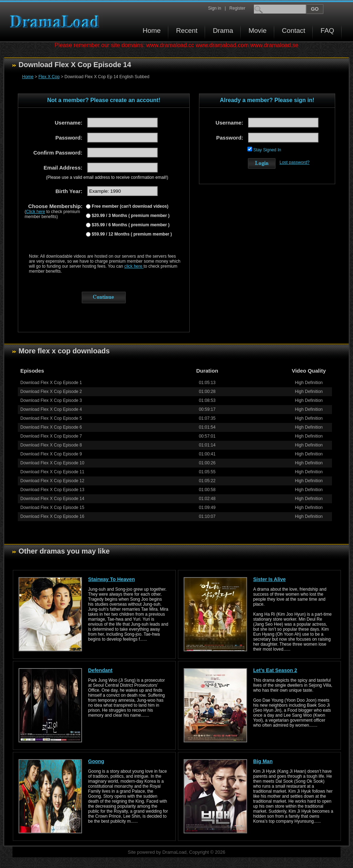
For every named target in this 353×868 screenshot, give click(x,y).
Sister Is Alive (269, 579)
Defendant (100, 670)
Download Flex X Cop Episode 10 (52, 463)
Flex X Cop (49, 77)
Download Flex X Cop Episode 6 (51, 427)
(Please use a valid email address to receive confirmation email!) (107, 177)
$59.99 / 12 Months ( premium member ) (131, 234)
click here (134, 266)
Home (152, 31)
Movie (258, 31)
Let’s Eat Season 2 (275, 670)
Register (237, 8)
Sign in (214, 8)
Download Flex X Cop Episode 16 (52, 516)
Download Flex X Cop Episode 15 (52, 508)
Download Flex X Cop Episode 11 (52, 472)
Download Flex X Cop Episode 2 (51, 392)
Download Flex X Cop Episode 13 (52, 490)
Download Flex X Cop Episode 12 (52, 481)
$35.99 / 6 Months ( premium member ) (130, 225)
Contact (294, 31)
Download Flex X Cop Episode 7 (51, 436)
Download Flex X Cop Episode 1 (51, 383)
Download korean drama (56, 22)
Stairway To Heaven (111, 579)
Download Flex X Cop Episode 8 (51, 445)
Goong (96, 761)
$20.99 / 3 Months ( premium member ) (130, 216)
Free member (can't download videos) (129, 206)
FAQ (327, 31)
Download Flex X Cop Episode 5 (51, 418)
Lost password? (295, 162)
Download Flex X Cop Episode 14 (52, 499)
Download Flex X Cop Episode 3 (51, 400)
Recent (187, 31)
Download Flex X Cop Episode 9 (51, 454)
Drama (223, 31)
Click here (35, 212)
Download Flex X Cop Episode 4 (51, 409)
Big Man (263, 761)
